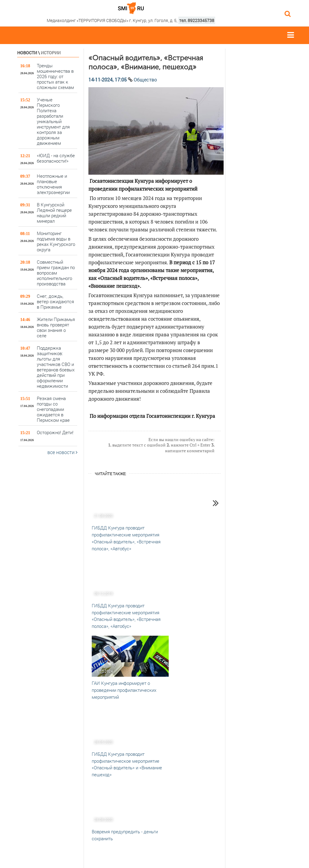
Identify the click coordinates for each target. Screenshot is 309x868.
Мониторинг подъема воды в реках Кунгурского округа (56, 241)
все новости (62, 452)
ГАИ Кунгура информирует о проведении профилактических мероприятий (124, 690)
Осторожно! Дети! (55, 432)
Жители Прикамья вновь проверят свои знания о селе (56, 327)
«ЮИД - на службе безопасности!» (56, 158)
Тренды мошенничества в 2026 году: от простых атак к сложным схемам (55, 76)
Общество (145, 79)
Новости (27, 53)
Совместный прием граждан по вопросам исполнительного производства (56, 273)
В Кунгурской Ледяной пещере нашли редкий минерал (54, 213)
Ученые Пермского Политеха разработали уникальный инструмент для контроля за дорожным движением (53, 121)
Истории (51, 53)
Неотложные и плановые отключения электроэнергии (53, 184)
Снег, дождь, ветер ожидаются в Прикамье (55, 301)
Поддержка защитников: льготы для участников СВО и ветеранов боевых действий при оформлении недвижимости (56, 367)
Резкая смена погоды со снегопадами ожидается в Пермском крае (53, 409)
